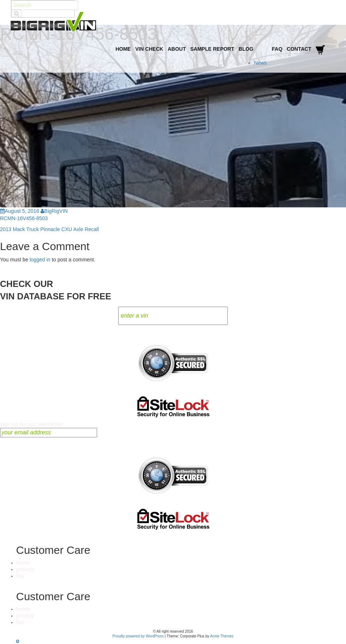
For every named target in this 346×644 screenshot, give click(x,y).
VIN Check (149, 49)
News (260, 63)
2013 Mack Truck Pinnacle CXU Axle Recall (49, 229)
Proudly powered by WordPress (138, 636)
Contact (299, 49)
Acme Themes (222, 636)
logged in (40, 260)
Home (123, 49)
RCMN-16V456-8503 (24, 218)
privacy (25, 569)
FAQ (277, 49)
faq (20, 576)
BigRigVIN (54, 211)
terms (23, 563)
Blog (246, 49)
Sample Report (212, 49)
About (177, 49)
